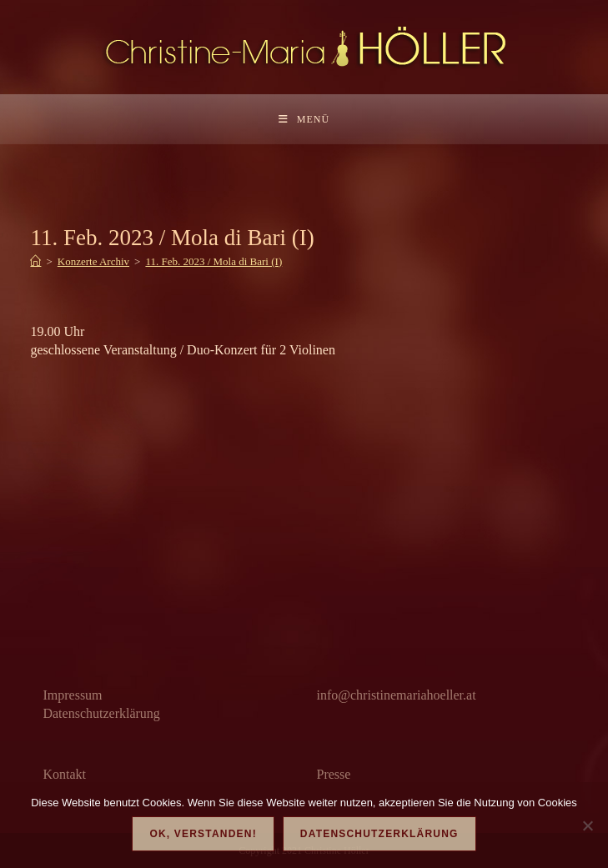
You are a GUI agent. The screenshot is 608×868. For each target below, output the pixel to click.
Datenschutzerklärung (101, 713)
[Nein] (587, 825)
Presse (334, 774)
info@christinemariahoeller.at (397, 695)
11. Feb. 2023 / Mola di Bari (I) (214, 261)
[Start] (35, 261)
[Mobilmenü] (304, 119)
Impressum (72, 695)
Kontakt (64, 774)
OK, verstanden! (203, 834)
